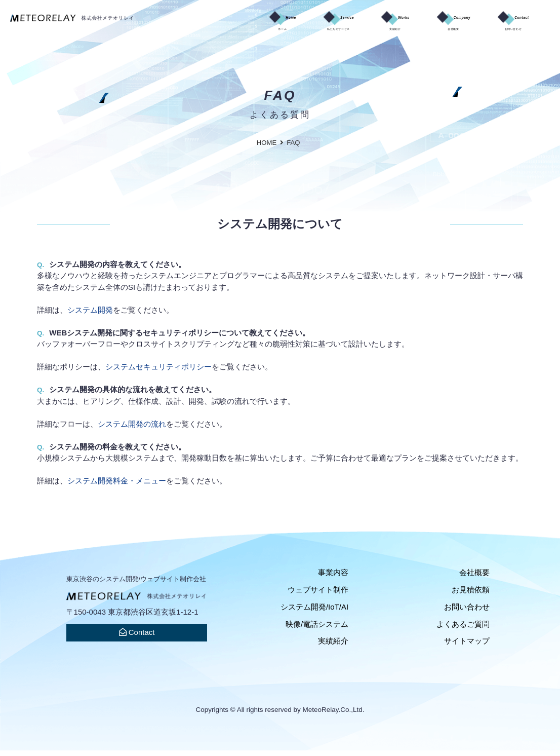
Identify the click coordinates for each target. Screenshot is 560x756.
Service (268, 25)
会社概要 (474, 578)
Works (344, 25)
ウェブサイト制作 (318, 595)
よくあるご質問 (463, 629)
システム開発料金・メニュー (117, 486)
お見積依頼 (471, 595)
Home (193, 25)
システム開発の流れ (132, 429)
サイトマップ (467, 646)
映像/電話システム (317, 629)
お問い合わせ (467, 612)
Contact (502, 25)
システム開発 (90, 315)
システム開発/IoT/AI (314, 612)
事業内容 (333, 578)
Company (422, 25)
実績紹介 (333, 646)
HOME (267, 148)
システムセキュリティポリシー (158, 372)
